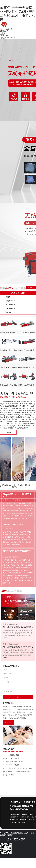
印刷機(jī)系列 (11, 301)
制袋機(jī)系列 (11, 297)
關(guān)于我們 (5, 30)
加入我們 (9, 722)
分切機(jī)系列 (11, 309)
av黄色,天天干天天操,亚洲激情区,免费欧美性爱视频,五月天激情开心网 (18, 13)
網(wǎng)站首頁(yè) (6, 29)
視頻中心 (3, 33)
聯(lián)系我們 (4, 36)
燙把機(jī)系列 (11, 305)
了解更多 (9, 433)
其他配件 (9, 313)
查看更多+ (31, 288)
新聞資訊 (3, 34)
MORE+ (5, 638)
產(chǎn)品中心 (5, 32)
